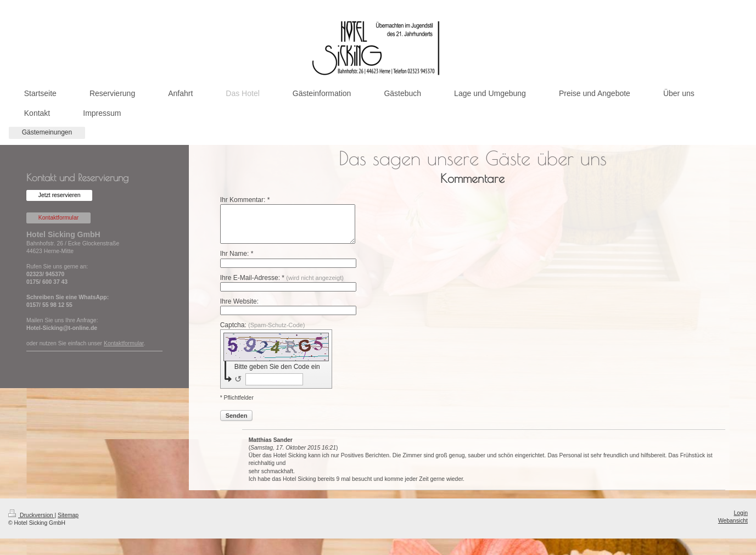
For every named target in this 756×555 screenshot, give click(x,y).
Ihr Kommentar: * (245, 200)
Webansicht (733, 521)
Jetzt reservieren (60, 195)
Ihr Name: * (237, 254)
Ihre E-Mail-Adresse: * (282, 278)
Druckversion (31, 515)
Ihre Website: (239, 301)
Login (741, 513)
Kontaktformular (58, 218)
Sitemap (68, 515)
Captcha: (263, 325)
